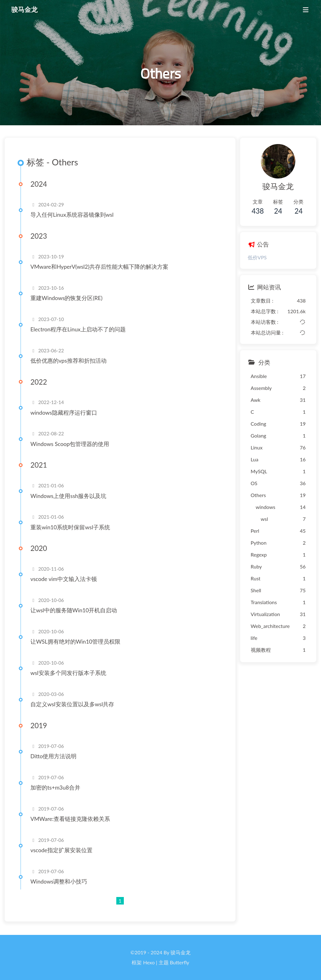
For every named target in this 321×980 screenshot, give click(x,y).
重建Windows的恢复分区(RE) (66, 298)
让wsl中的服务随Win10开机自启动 (74, 610)
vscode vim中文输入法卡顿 (64, 579)
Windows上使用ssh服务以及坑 (68, 496)
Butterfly (180, 962)
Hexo (149, 962)
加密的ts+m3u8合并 (55, 788)
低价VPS (257, 257)
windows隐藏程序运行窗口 (64, 413)
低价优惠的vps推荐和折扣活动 (68, 361)
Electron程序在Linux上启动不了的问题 (78, 329)
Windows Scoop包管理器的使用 (70, 444)
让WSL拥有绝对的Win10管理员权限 (75, 642)
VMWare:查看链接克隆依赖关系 (70, 819)
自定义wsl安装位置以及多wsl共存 (72, 704)
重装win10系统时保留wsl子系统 (70, 527)
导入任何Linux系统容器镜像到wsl (72, 215)
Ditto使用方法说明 (53, 756)
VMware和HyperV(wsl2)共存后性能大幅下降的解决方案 (99, 267)
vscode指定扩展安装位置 (61, 850)
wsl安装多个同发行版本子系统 (68, 673)
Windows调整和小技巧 (59, 881)
